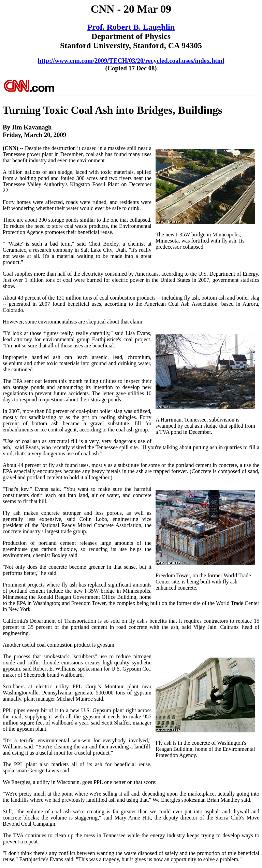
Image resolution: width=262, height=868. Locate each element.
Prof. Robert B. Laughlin (131, 27)
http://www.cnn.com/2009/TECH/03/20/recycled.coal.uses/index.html (131, 61)
